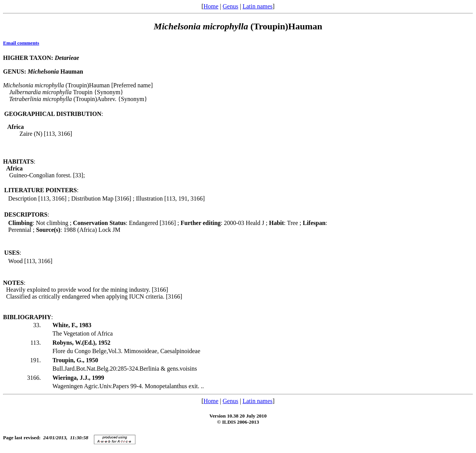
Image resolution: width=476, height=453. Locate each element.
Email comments (21, 43)
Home (211, 6)
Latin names (258, 6)
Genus (231, 6)
